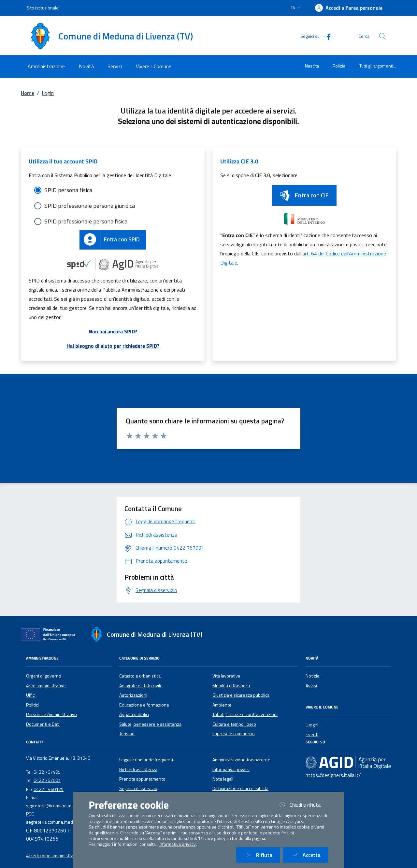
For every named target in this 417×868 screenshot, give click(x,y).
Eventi (312, 735)
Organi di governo (44, 676)
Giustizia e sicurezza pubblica (241, 695)
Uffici (31, 695)
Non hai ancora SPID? (113, 331)
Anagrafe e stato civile (141, 686)
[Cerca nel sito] (382, 36)
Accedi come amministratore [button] (54, 856)
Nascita (312, 66)
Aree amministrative (46, 686)
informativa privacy (177, 844)
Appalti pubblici (134, 714)
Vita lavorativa (226, 676)
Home (28, 93)
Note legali (223, 779)
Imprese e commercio (234, 734)
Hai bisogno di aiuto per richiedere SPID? (113, 346)
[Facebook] (326, 36)
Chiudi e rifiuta (303, 805)
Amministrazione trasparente (241, 760)
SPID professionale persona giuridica (90, 206)
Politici (32, 705)
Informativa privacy (231, 769)
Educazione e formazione (144, 705)
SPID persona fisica (68, 190)
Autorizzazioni (133, 695)
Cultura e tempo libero (234, 724)
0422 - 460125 (49, 789)
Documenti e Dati (43, 724)
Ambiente (222, 705)
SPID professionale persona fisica (86, 221)
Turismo (127, 734)
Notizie (313, 676)
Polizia (339, 66)
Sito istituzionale (43, 8)
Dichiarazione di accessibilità (240, 788)
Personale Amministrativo (51, 714)
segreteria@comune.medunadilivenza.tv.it (68, 806)
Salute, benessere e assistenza (150, 724)
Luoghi (312, 725)
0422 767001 (47, 780)
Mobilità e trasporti (231, 686)
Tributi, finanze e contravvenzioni (245, 714)
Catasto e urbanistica (140, 676)
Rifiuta (262, 855)
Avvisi (311, 686)
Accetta (309, 855)
